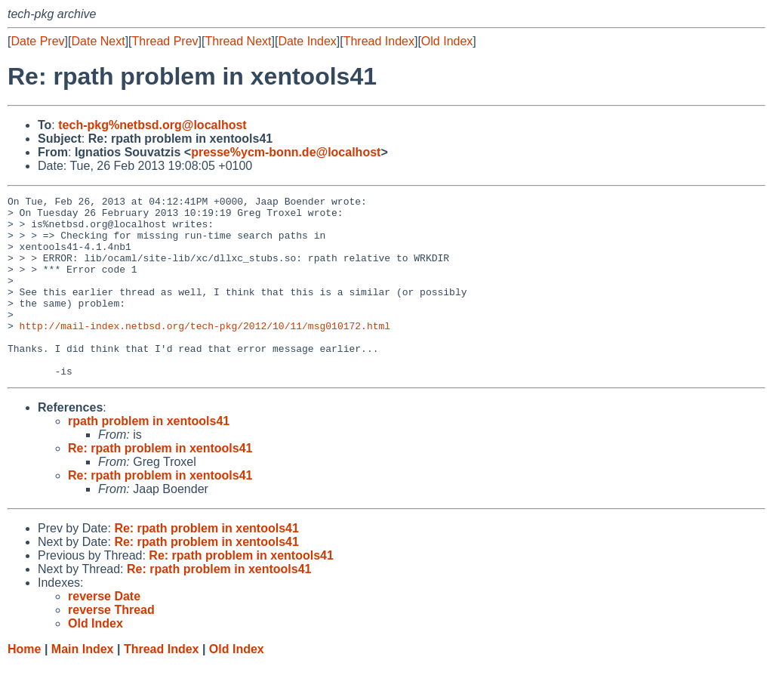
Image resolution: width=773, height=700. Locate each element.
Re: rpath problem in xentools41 (160, 484)
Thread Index (379, 41)
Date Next (98, 41)
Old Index (447, 41)
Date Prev (37, 41)
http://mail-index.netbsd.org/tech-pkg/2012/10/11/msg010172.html (205, 353)
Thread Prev (165, 41)
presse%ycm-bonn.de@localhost (286, 152)
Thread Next (238, 41)
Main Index (83, 685)
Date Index (307, 41)
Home (24, 685)
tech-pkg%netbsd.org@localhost (152, 125)
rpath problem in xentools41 (149, 457)
